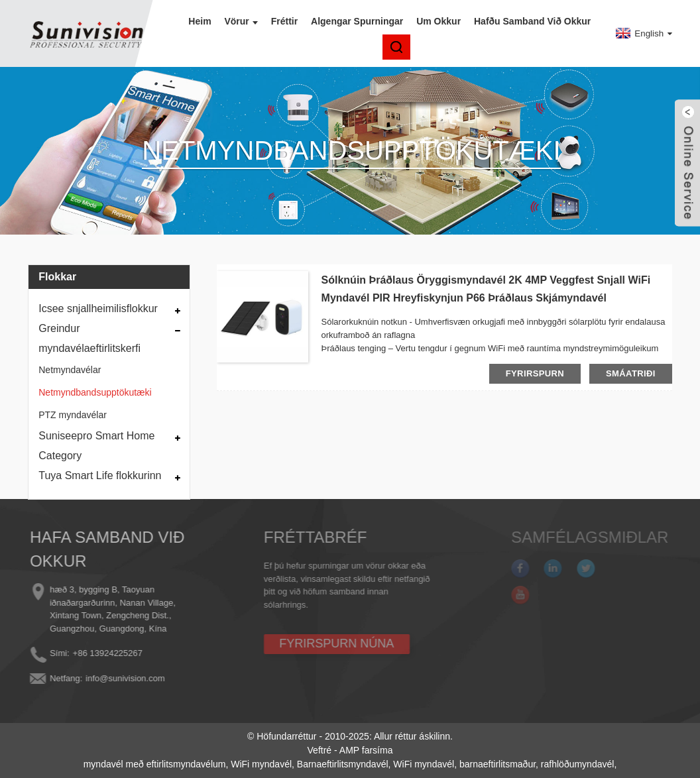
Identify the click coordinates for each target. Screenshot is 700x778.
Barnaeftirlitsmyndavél (343, 764)
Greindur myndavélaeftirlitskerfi (89, 338)
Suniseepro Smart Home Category (96, 446)
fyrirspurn (535, 373)
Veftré (320, 750)
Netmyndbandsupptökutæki (95, 392)
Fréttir (284, 21)
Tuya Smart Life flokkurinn (100, 475)
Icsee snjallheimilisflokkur (98, 308)
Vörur (241, 21)
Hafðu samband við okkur (532, 21)
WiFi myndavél (261, 764)
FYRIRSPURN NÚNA (317, 643)
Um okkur (438, 21)
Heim (200, 21)
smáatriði (631, 373)
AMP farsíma (366, 750)
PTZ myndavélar (73, 415)
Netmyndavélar (70, 370)
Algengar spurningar (357, 21)
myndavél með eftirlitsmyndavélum (155, 764)
